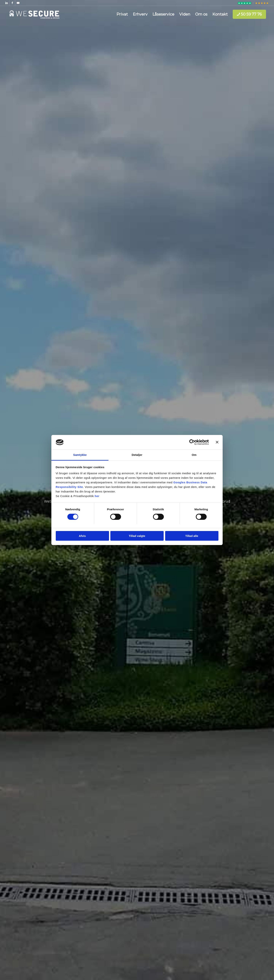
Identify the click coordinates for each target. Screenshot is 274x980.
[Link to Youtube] (18, 3)
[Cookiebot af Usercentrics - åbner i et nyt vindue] (192, 442)
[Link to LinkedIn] (7, 3)
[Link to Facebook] (12, 3)
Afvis (82, 536)
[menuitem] (245, 3)
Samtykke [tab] (80, 455)
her (97, 496)
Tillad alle (192, 536)
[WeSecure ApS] (34, 14)
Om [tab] (194, 455)
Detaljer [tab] (137, 455)
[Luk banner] (217, 442)
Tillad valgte (137, 536)
